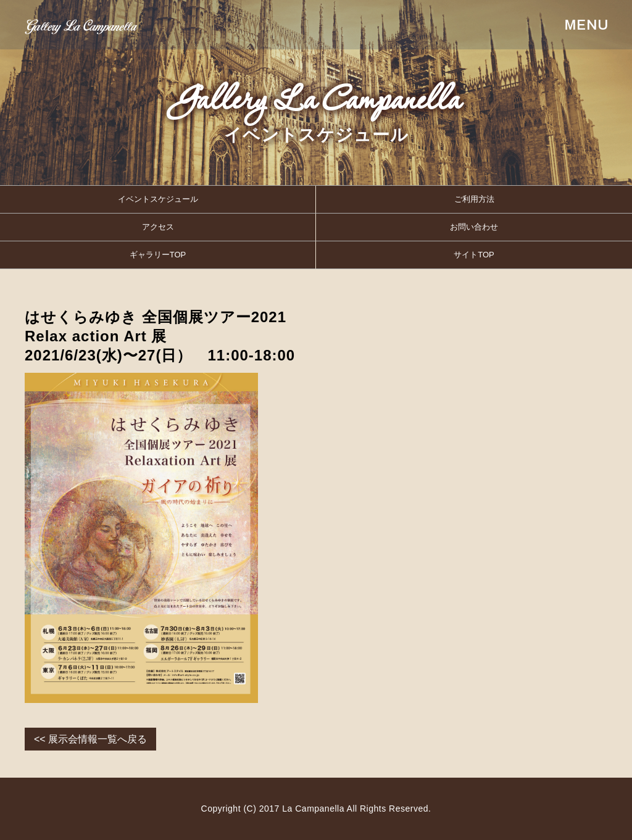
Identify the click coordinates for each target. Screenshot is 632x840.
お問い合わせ (474, 227)
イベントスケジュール (158, 199)
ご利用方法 (474, 199)
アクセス (158, 227)
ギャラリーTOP (158, 255)
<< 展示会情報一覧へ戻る (90, 739)
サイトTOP (474, 255)
